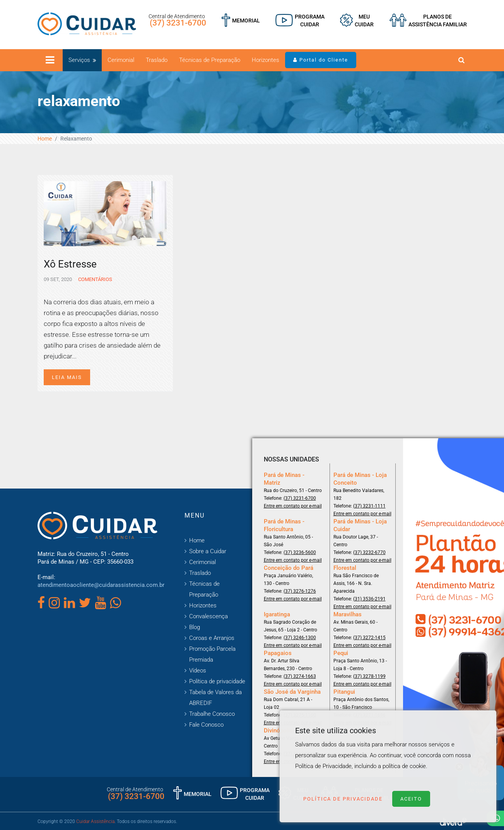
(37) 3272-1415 (369, 638)
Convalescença (208, 616)
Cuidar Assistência (95, 821)
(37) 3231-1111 (369, 506)
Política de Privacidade (343, 799)
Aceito (411, 799)
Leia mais (67, 377)
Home (45, 139)
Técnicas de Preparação (210, 60)
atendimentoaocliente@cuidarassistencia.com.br (101, 585)
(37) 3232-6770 (369, 552)
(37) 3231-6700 (178, 23)
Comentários (95, 279)
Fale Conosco (206, 725)
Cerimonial (121, 60)
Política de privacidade (217, 681)
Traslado (157, 60)
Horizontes (266, 60)
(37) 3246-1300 (300, 638)
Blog (195, 627)
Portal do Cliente (321, 60)
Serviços (79, 60)
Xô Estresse (70, 264)
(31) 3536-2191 (369, 599)
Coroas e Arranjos (212, 638)
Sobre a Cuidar (208, 551)
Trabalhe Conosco (212, 714)
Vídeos (198, 671)
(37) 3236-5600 (300, 552)
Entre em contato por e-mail (293, 506)
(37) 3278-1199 (369, 676)
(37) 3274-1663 (300, 676)
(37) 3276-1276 (300, 591)
